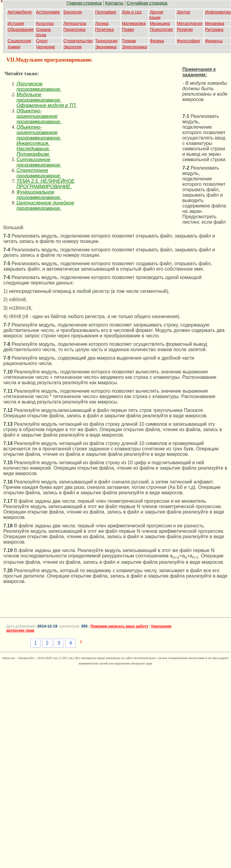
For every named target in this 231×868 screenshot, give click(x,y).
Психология (161, 29)
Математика (134, 23)
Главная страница (84, 3)
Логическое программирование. (39, 86)
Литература (75, 23)
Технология (106, 41)
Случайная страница (147, 3)
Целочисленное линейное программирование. (45, 205)
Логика (102, 23)
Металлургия (190, 23)
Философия (188, 41)
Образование (21, 29)
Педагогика (74, 29)
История (16, 23)
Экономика (106, 47)
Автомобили (20, 12)
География (106, 12)
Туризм (129, 41)
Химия (14, 47)
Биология (73, 12)
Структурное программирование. (39, 173)
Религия (185, 29)
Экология (72, 47)
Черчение (46, 47)
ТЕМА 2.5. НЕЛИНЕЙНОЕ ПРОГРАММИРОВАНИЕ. (46, 184)
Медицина (160, 23)
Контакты (114, 3)
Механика (215, 23)
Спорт (42, 41)
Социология (19, 41)
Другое (184, 12)
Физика (157, 41)
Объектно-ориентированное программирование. (39, 116)
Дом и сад (132, 12)
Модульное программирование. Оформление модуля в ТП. (47, 100)
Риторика (214, 29)
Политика (105, 29)
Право (128, 29)
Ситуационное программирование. (39, 162)
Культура (45, 23)
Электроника (135, 47)
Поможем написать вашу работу (119, 626)
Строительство (78, 41)
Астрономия (48, 12)
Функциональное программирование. (39, 195)
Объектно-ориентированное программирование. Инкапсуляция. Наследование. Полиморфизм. (39, 141)
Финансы (214, 41)
